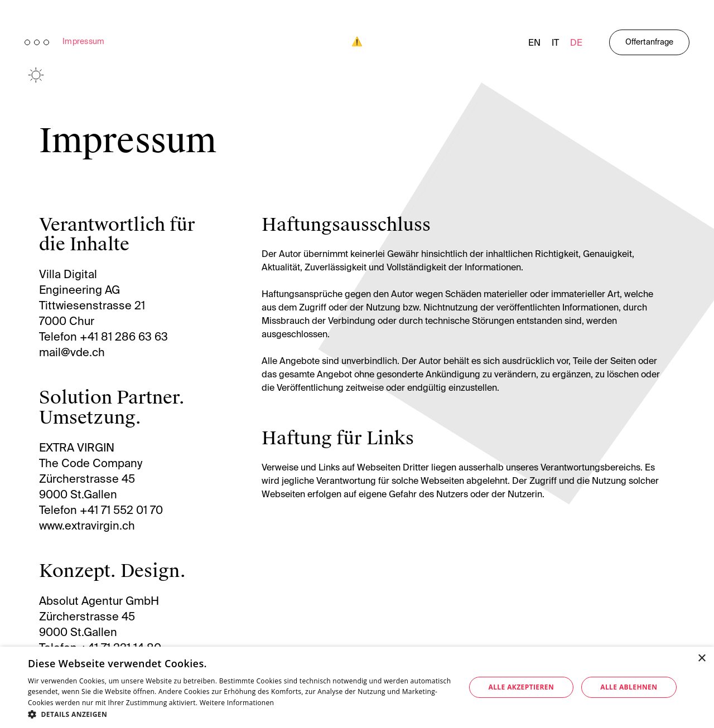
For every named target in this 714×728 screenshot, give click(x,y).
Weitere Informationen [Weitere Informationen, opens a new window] (237, 703)
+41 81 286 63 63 (124, 338)
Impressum (84, 42)
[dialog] (357, 687)
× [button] (701, 659)
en (534, 43)
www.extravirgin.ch (87, 527)
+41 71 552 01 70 (121, 511)
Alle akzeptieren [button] (522, 687)
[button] (240, 714)
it (555, 43)
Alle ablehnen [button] (629, 687)
